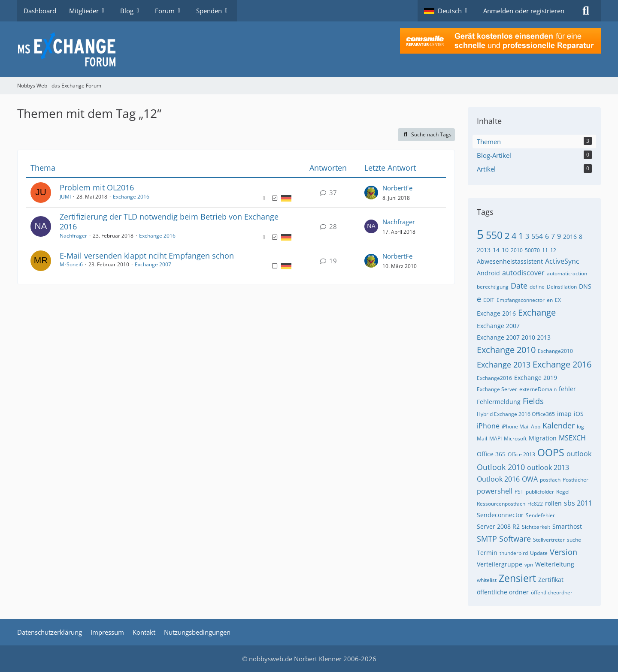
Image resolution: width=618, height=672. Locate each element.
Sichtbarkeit (536, 527)
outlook (579, 454)
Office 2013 (521, 454)
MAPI (495, 438)
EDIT (489, 300)
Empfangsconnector (521, 300)
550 (494, 235)
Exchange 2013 (504, 365)
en (550, 300)
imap (564, 414)
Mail (482, 438)
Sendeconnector (500, 515)
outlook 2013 (548, 467)
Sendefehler (540, 515)
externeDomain (538, 389)
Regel (563, 492)
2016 (570, 237)
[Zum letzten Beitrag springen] (371, 193)
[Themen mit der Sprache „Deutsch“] (286, 198)
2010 (517, 250)
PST (519, 492)
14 (496, 250)
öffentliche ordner (503, 592)
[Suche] (586, 11)
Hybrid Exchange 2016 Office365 (516, 414)
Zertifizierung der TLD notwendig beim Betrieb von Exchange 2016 (169, 221)
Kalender (559, 425)
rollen (553, 503)
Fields (533, 401)
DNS (585, 286)
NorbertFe (397, 188)
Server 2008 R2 (498, 526)
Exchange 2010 (506, 350)
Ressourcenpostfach (501, 504)
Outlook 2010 (501, 467)
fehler (567, 389)
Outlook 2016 (498, 479)
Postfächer (576, 480)
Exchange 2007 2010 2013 (514, 337)
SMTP (487, 539)
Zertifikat (551, 580)
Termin (487, 553)
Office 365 (491, 454)
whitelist (487, 580)
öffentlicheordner (552, 592)
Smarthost (567, 526)
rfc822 (535, 504)
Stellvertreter (549, 540)
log (580, 426)
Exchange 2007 (153, 264)
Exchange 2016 (131, 197)
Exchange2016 (494, 378)
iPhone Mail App (521, 426)
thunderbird (514, 553)
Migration (543, 438)
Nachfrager (73, 236)
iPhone (488, 426)
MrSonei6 (71, 264)
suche (574, 540)
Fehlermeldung (499, 402)
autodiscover (523, 273)
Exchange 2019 (536, 378)
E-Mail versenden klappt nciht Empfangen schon (147, 256)
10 (505, 250)
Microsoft (515, 438)
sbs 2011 (578, 503)
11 (545, 250)
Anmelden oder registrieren (524, 11)
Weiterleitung (555, 564)
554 (537, 236)
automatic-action (567, 273)
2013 (484, 250)
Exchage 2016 (496, 313)
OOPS (551, 452)
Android (488, 273)
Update (539, 553)
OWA (530, 479)
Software (515, 539)
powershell (495, 491)
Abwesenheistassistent (510, 261)
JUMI (65, 197)
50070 (532, 250)
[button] (447, 11)
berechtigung (493, 287)
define (537, 287)
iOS (579, 414)
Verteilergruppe (500, 564)
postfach (550, 480)
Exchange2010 (555, 351)
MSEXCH (572, 438)
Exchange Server (497, 389)
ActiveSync (562, 261)
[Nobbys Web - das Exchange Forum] (309, 49)
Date (519, 286)
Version (563, 552)
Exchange (537, 312)
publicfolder (540, 492)
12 (553, 250)
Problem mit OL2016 (97, 187)
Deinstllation (562, 287)
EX (558, 300)
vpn (529, 565)
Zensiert (517, 578)
